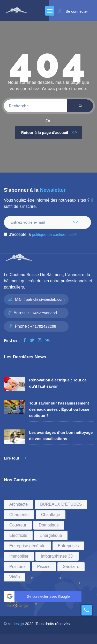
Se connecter (73, 11)
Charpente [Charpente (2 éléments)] (19, 515)
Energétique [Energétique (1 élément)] (51, 535)
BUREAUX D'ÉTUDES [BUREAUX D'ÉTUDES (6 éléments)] (61, 504)
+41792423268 (43, 326)
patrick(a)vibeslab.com (45, 299)
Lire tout (15, 458)
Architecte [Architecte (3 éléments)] (18, 504)
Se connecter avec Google (38, 596)
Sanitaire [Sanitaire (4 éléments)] (71, 567)
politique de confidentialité (54, 234)
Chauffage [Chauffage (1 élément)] (51, 515)
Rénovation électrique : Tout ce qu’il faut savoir (58, 383)
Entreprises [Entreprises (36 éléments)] (68, 546)
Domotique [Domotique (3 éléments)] (49, 525)
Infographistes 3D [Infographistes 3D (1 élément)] (57, 556)
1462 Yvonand (44, 313)
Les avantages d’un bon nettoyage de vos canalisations (61, 436)
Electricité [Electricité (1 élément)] (18, 535)
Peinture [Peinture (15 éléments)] (17, 567)
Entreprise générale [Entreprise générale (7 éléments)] (27, 546)
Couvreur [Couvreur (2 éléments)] (18, 525)
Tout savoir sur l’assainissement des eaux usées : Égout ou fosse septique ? (59, 409)
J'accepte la (40, 234)
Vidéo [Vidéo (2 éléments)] (15, 577)
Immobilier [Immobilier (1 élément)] (19, 556)
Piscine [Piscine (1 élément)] (44, 567)
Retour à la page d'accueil (49, 133)
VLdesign (16, 624)
